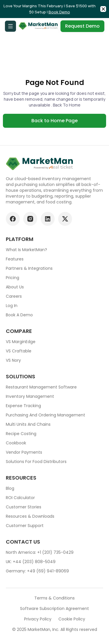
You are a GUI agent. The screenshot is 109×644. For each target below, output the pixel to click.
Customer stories (24, 507)
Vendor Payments (24, 452)
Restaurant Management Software (41, 387)
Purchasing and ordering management (45, 415)
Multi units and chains (28, 424)
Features (15, 259)
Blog (10, 488)
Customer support (25, 526)
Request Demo (82, 26)
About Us (15, 287)
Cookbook (16, 443)
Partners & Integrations (29, 268)
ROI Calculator (20, 498)
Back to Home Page (54, 121)
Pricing (12, 278)
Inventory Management (30, 396)
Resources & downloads (30, 516)
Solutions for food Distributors (36, 462)
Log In (12, 306)
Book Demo (59, 12)
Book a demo (19, 315)
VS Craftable (19, 351)
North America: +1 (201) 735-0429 (40, 552)
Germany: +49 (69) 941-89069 (37, 571)
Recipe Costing (21, 434)
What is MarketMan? (26, 250)
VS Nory (13, 360)
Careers (14, 296)
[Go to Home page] (38, 26)
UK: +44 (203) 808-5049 (31, 562)
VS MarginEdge (21, 342)
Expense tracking (23, 406)
